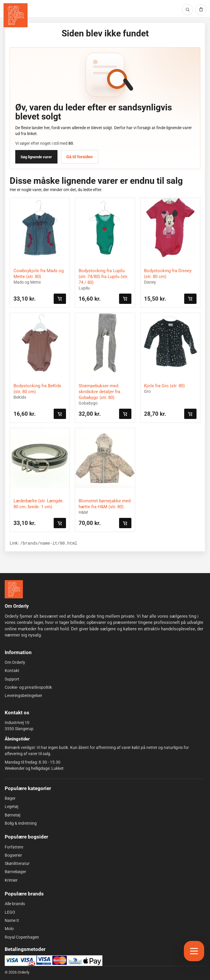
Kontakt (12, 671)
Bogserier (13, 855)
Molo (9, 929)
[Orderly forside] (16, 15)
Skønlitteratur (17, 863)
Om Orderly (15, 662)
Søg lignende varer (36, 157)
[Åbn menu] (194, 951)
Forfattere (14, 847)
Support (12, 679)
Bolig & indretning (21, 823)
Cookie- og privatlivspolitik (28, 687)
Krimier (11, 880)
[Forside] (14, 589)
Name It (12, 920)
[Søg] (187, 10)
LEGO (10, 912)
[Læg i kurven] (60, 299)
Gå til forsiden (79, 157)
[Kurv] (201, 10)
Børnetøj (12, 815)
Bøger (10, 798)
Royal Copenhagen (22, 937)
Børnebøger (15, 872)
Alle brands (15, 904)
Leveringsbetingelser (23, 696)
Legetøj (11, 806)
